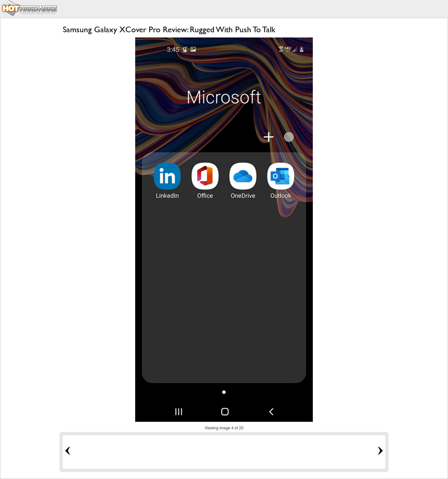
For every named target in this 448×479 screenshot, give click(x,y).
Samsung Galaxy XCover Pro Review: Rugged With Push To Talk (169, 29)
